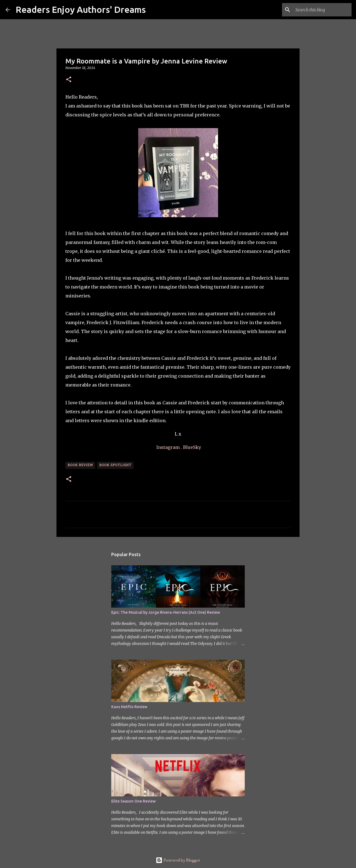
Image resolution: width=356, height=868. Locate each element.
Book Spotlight (115, 465)
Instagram (168, 447)
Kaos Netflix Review (129, 707)
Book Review (80, 465)
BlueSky (192, 447)
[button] (69, 80)
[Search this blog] (322, 10)
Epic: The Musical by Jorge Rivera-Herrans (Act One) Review (166, 612)
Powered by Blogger (178, 860)
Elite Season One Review (133, 801)
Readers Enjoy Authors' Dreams (81, 9)
